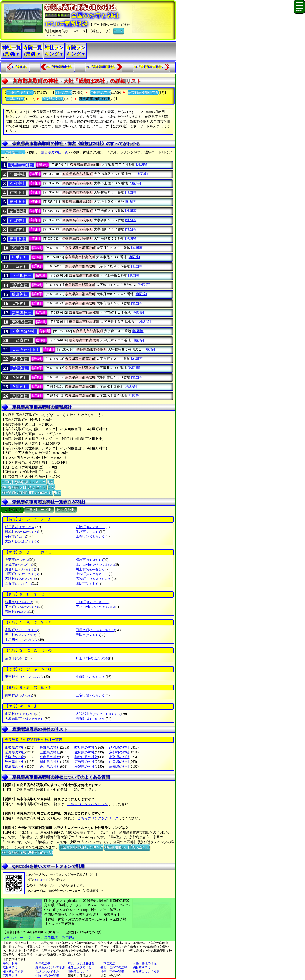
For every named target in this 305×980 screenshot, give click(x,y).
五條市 (18, 583)
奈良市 (15, 658)
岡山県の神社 (50, 762)
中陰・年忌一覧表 (47, 976)
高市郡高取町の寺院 (143, 93)
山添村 (20, 714)
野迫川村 (92, 658)
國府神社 (17, 183)
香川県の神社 (50, 766)
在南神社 (17, 193)
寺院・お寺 (10, 963)
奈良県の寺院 (101, 93)
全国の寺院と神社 (20, 93)
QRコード (42, 880)
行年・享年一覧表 (112, 972)
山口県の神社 (119, 762)
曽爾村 (17, 612)
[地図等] (142, 165)
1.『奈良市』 (20, 67)
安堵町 (91, 527)
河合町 (20, 569)
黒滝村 (20, 579)
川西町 (21, 574)
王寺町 (91, 536)
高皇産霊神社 (21, 165)
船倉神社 (20, 294)
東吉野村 (24, 677)
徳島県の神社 (15, 766)
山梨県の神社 (15, 747)
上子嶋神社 (22, 276)
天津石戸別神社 (25, 350)
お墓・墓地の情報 (145, 963)
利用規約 (69, 938)
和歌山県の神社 (86, 757)
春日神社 (17, 202)
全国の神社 (15, 99)
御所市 (86, 583)
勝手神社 (19, 257)
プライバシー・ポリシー (22, 938)
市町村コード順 (39, 510)
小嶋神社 (20, 267)
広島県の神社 (85, 762)
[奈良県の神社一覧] (55, 152)
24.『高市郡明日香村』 (101, 67)
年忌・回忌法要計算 (81, 963)
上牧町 (92, 574)
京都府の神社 (119, 752)
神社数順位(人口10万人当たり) (24, 487)
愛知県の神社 (15, 752)
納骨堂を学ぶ (142, 967)
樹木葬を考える (13, 972)
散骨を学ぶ (10, 967)
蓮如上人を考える (80, 967)
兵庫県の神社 (50, 757)
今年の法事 (43, 963)
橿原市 (89, 560)
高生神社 (17, 174)
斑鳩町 (21, 532)
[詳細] (42, 165)
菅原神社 (20, 285)
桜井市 (18, 602)
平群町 (91, 677)
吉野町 (91, 719)
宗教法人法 (10, 976)
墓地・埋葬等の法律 (114, 967)
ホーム (119, 31)
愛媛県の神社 (85, 766)
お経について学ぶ (47, 972)
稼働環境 (51, 938)
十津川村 (21, 640)
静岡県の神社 (119, 747)
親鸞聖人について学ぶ (50, 967)
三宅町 (91, 695)
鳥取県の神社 (119, 757)
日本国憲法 (108, 963)
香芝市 (17, 560)
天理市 (88, 635)
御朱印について (78, 972)
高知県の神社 (119, 766)
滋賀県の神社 (85, 752)
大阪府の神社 (15, 757)
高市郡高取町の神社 (94, 99)
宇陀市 (15, 536)
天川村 (20, 635)
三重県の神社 (50, 752)
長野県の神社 (50, 747)
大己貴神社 (22, 340)
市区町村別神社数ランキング (24, 482)
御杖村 (18, 695)
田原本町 (95, 630)
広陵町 (94, 579)
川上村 (91, 569)
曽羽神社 (20, 303)
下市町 (21, 607)
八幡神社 (20, 377)
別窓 (50, 482)
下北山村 (95, 607)
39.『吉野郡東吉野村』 (149, 67)
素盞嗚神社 (22, 313)
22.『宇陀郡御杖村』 (60, 67)
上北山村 (95, 564)
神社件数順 (66, 510)
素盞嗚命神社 (24, 331)
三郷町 (92, 602)
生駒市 (88, 532)
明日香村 (20, 527)
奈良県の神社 (52, 99)
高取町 (21, 630)
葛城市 (18, 564)
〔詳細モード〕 (13, 152)
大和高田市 (25, 719)
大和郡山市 (98, 714)
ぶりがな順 (12, 510)
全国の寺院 (63, 93)
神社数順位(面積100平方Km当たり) (27, 493)
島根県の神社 (15, 762)
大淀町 (21, 541)
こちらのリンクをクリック (88, 804)
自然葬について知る (146, 972)
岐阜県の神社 (85, 747)
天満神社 (20, 359)
